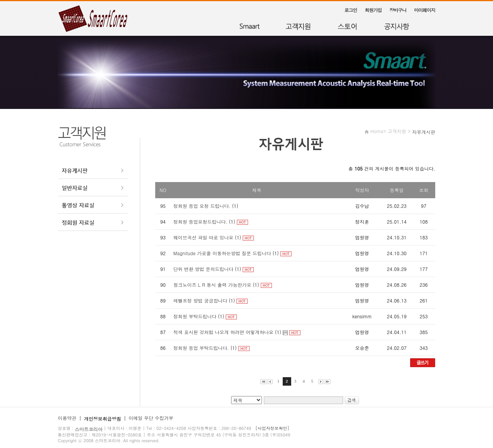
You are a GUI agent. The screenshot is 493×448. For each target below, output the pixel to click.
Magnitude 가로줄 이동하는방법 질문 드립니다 (222, 253)
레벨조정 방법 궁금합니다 (200, 300)
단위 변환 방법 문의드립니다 (203, 269)
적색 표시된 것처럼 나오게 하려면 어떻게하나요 (223, 332)
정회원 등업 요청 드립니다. (203, 206)
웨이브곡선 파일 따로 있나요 (203, 237)
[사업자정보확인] (272, 428)
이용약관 (67, 418)
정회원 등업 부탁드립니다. (202, 348)
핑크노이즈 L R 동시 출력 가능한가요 (212, 285)
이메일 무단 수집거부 (151, 418)
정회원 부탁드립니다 (195, 316)
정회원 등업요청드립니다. (200, 221)
